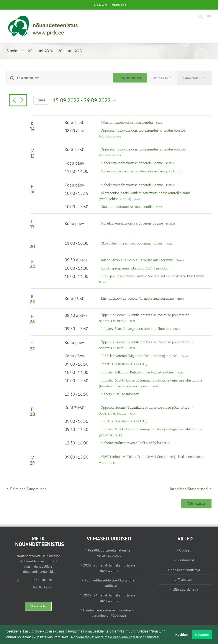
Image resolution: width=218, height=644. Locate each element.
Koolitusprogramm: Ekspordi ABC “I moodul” (135, 268)
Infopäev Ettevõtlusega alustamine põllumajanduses (140, 329)
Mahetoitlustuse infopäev (120, 394)
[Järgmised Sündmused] (22, 101)
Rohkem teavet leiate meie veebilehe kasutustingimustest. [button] (116, 637)
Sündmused (185, 560)
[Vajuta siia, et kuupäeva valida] (85, 100)
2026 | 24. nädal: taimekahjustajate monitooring (109, 598)
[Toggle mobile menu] (209, 17)
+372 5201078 (42, 580)
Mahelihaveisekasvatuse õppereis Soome (132, 163)
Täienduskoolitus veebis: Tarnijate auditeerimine (138, 260)
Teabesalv (185, 580)
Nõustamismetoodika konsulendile (128, 122)
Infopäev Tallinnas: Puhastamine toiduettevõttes (138, 372)
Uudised (185, 550)
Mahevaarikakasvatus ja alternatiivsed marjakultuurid (142, 171)
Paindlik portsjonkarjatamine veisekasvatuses (109, 553)
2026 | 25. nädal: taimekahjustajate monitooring (109, 568)
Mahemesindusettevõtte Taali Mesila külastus (135, 443)
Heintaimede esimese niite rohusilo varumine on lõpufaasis (109, 613)
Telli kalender (196, 504)
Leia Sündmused (130, 78)
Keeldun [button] (182, 635)
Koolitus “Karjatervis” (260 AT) (124, 364)
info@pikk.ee (118, 5)
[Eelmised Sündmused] (14, 101)
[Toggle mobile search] (200, 17)
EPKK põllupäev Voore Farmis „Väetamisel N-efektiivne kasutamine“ (153, 276)
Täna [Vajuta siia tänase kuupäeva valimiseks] (41, 100)
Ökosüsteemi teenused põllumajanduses (132, 243)
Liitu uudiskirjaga (185, 589)
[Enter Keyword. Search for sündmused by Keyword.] (65, 78)
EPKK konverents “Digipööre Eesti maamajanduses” (140, 356)
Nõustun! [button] (202, 635)
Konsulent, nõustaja (185, 570)
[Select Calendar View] (194, 78)
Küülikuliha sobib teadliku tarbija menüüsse (109, 583)
